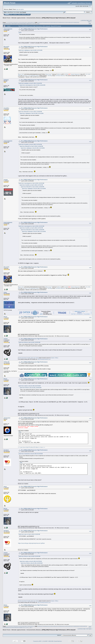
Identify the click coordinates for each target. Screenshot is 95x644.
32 (50, 22)
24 (38, 22)
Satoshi (73, 74)
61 (17, 24)
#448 (90, 268)
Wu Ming (50, 76)
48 (74, 22)
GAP (24, 76)
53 (5, 24)
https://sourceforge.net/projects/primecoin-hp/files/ (31, 543)
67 (26, 24)
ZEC (89, 74)
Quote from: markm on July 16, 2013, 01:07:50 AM (30, 386)
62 (19, 24)
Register (24, 14)
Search (15, 14)
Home (7, 14)
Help (11, 14)
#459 (90, 553)
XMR (19, 76)
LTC (87, 74)
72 (34, 24)
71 (32, 24)
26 (41, 22)
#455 (90, 451)
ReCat (5, 317)
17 (27, 22)
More (28, 14)
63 (20, 24)
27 (42, 22)
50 (77, 22)
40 (62, 22)
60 (15, 24)
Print (90, 24)
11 (18, 22)
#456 (90, 487)
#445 (90, 142)
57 (11, 24)
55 (8, 24)
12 (19, 22)
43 (67, 22)
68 (28, 24)
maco (5, 487)
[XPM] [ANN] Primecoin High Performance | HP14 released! (59, 18)
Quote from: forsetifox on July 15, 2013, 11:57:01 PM (30, 145)
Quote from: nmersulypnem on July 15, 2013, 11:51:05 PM (32, 85)
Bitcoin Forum (6, 18)
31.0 (21, 12)
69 (29, 24)
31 (48, 22)
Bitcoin (59, 74)
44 (68, 22)
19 (30, 22)
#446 (90, 180)
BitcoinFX (6, 47)
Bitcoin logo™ (49, 74)
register (22, 9)
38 (59, 22)
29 (45, 22)
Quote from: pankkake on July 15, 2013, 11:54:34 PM (30, 83)
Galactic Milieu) (55, 358)
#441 (90, 30)
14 (22, 22)
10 (16, 22)
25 (39, 22)
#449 (90, 293)
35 (54, 22)
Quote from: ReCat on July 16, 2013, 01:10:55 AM (29, 556)
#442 (90, 47)
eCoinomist (7, 418)
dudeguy (6, 80)
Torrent (24, 12)
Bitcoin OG (21, 74)
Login (19, 14)
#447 (90, 223)
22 (34, 22)
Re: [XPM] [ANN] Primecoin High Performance (34, 29)
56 (9, 24)
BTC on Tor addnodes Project (32, 76)
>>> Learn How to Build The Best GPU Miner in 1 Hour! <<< (31, 447)
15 (24, 22)
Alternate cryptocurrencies (18, 18)
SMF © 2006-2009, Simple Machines (53, 641)
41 (64, 22)
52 (3, 24)
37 (57, 22)
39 (61, 22)
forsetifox (6, 108)
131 (38, 24)
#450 (90, 317)
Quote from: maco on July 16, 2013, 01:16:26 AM (29, 534)
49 (76, 22)
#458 (90, 531)
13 (21, 22)
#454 (90, 419)
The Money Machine (60, 76)
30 (47, 22)
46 (71, 22)
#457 (90, 509)
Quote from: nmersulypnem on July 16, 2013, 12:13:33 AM (31, 183)
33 (51, 22)
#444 (90, 109)
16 (25, 22)
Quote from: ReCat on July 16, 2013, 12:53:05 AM (29, 342)
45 (70, 22)
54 (6, 24)
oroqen (6, 180)
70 (31, 24)
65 (23, 24)
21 (33, 22)
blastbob (6, 450)
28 (44, 22)
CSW (66, 74)
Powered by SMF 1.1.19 (39, 641)
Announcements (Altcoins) (34, 18)
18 (28, 22)
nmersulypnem (8, 29)
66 (25, 24)
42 (65, 22)
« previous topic (85, 20)
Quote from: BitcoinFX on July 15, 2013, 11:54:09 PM (30, 112)
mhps (5, 292)
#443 (90, 80)
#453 (90, 379)
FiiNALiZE (6, 362)
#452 (90, 363)
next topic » (90, 21)
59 (14, 24)
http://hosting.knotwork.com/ (44, 359)
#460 (90, 606)
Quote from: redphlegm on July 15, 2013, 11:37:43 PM (30, 50)
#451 (90, 339)
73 (35, 24)
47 (73, 22)
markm (6, 339)
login (17, 9)
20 (31, 22)
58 (12, 24)
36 (56, 22)
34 (53, 22)
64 (21, 24)
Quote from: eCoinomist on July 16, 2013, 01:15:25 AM (31, 454)
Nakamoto (77, 74)
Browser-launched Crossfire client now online (28, 358)
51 (79, 22)
